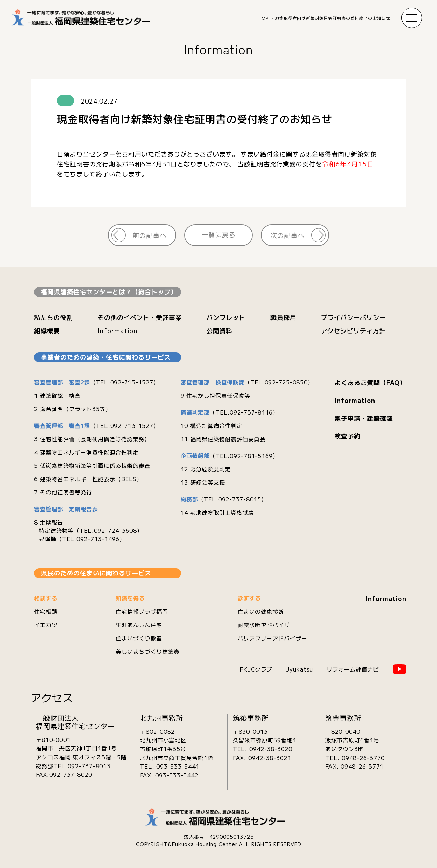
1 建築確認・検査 (57, 395)
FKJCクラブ (256, 669)
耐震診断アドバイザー (267, 625)
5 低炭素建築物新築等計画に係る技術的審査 (92, 465)
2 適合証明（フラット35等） (73, 409)
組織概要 (47, 330)
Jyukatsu (300, 669)
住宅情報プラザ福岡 (142, 611)
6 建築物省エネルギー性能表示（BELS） (88, 479)
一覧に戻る (218, 234)
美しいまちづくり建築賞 (148, 651)
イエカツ (46, 625)
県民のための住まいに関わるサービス (96, 573)
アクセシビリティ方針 (353, 330)
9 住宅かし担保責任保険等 (215, 395)
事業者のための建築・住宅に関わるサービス (106, 357)
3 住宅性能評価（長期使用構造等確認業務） (92, 439)
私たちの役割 (54, 317)
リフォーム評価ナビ (353, 669)
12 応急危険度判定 (206, 469)
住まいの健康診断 (261, 611)
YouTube (399, 669)
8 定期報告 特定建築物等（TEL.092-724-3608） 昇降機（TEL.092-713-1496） (88, 530)
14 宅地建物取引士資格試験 (217, 512)
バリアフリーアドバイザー (272, 638)
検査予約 (348, 436)
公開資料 (220, 330)
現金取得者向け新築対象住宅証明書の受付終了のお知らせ (333, 18)
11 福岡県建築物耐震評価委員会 (223, 439)
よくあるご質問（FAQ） (370, 382)
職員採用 (283, 317)
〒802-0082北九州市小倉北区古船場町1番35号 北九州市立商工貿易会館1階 (177, 744)
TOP (264, 18)
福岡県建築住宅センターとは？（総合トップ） (109, 291)
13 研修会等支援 (203, 482)
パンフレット (226, 317)
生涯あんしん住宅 (139, 625)
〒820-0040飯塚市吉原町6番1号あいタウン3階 (352, 740)
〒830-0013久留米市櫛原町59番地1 (265, 736)
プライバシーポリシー (353, 317)
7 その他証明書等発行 (63, 492)
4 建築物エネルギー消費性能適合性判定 (86, 452)
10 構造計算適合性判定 (212, 425)
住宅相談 (46, 611)
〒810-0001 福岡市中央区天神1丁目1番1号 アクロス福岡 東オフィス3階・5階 (81, 748)
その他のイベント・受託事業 (140, 317)
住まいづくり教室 (139, 638)
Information (218, 49)
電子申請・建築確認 (364, 418)
